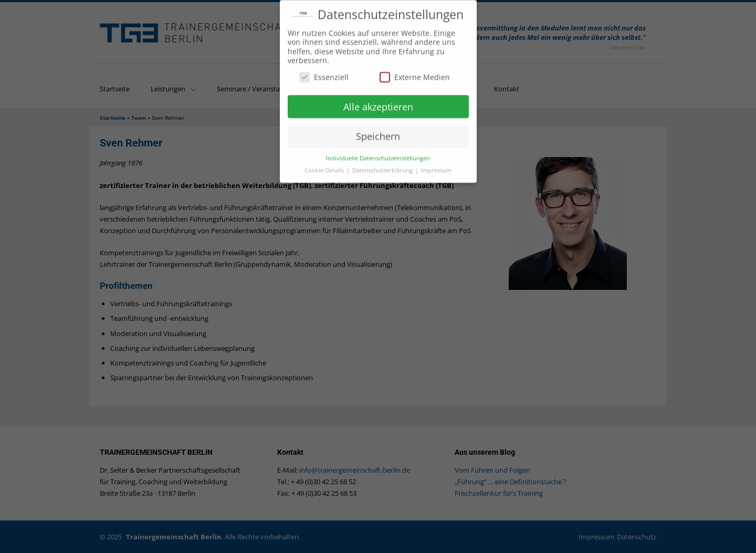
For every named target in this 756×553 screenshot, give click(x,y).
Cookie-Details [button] (325, 166)
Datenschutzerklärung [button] (383, 166)
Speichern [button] (378, 132)
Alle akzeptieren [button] (378, 103)
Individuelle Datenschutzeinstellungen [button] (378, 154)
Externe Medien (415, 73)
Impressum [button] (436, 166)
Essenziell (324, 73)
